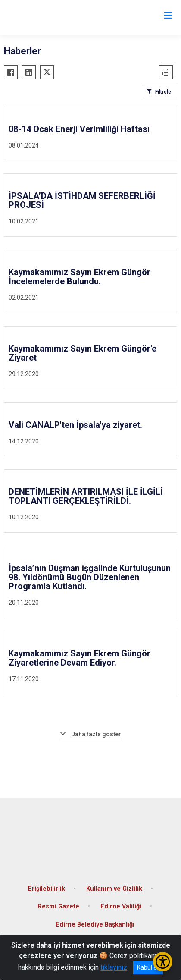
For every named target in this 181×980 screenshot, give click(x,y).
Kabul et (148, 967)
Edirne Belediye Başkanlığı (95, 925)
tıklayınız (114, 967)
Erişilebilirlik (47, 889)
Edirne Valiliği (121, 906)
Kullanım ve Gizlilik (114, 889)
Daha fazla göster (96, 734)
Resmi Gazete (58, 906)
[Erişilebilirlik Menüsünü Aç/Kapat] (163, 962)
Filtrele (163, 92)
